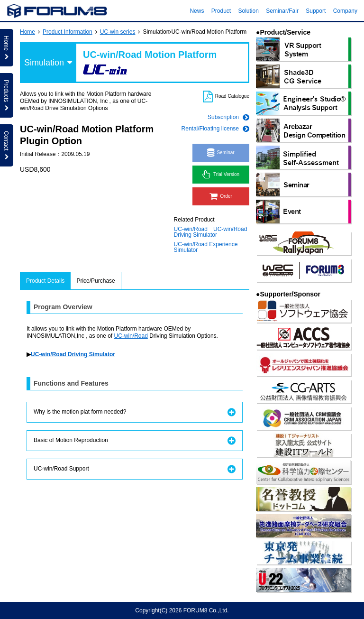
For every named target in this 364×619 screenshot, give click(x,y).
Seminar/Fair (282, 11)
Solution (249, 11)
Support (316, 11)
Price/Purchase (96, 281)
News (197, 11)
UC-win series (118, 32)
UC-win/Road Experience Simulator (206, 247)
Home (27, 32)
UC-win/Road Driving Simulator (211, 232)
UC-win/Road (191, 229)
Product (221, 11)
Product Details (45, 281)
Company (345, 11)
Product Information (68, 32)
